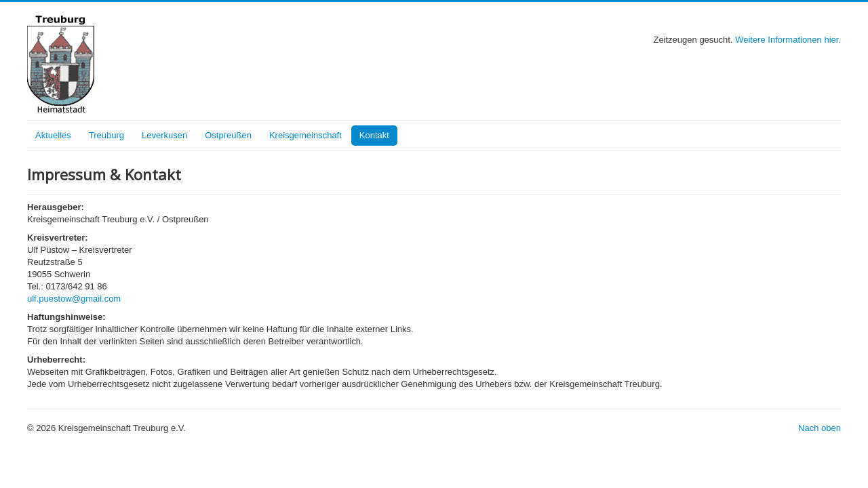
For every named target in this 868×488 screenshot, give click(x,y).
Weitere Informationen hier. (788, 40)
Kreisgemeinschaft (305, 135)
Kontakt (374, 135)
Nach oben (820, 428)
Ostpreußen (228, 135)
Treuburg (106, 135)
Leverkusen (164, 135)
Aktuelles (53, 135)
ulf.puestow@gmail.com (74, 299)
